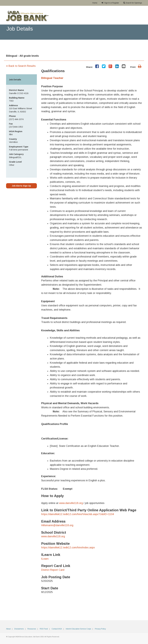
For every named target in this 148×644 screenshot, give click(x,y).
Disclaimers (19, 629)
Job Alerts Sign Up (21, 186)
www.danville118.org (71, 503)
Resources (32, 629)
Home (95, 3)
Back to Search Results (21, 66)
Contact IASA (57, 629)
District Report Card (53, 570)
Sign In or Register (110, 3)
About (8, 629)
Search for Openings (133, 3)
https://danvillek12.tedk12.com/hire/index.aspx (68, 548)
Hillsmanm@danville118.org (57, 525)
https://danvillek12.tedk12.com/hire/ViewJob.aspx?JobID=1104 (78, 514)
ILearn (45, 559)
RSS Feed (44, 629)
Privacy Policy (100, 629)
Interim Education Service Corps (78, 629)
